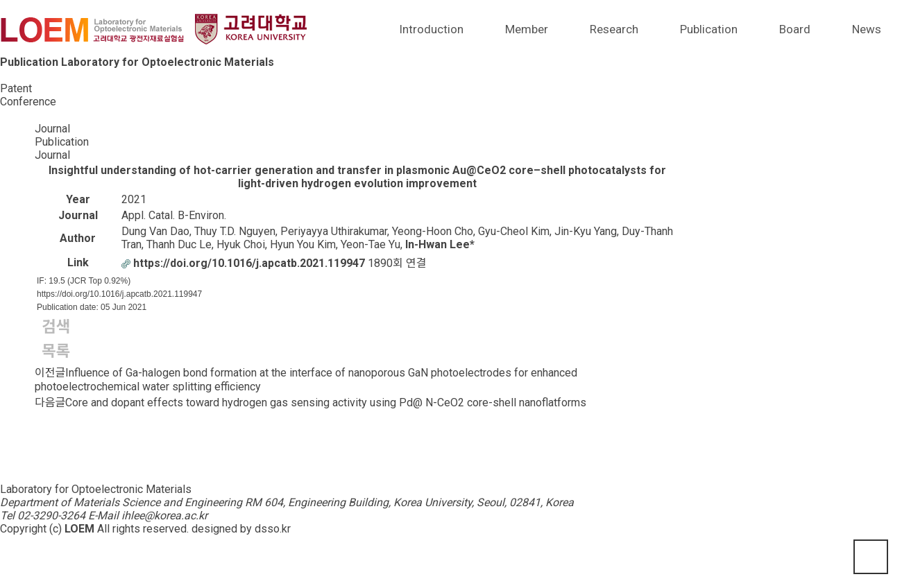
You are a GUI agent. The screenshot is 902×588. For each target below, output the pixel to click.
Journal (18, 75)
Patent (16, 88)
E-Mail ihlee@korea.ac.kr (148, 516)
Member (527, 29)
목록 (56, 351)
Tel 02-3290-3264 (43, 516)
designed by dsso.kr (241, 529)
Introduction (431, 29)
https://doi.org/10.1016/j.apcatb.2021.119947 (119, 294)
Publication (709, 29)
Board (795, 29)
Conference (28, 102)
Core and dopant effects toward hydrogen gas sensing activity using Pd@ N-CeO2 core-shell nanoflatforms (326, 403)
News (867, 29)
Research (614, 29)
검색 (56, 327)
